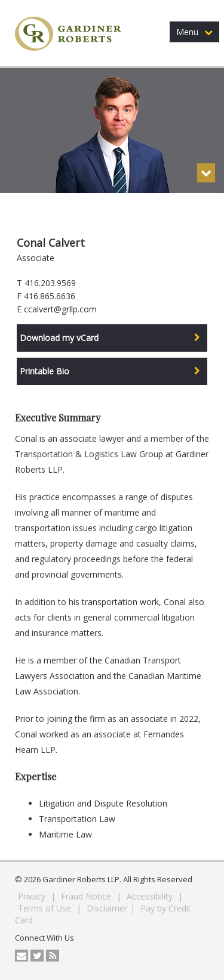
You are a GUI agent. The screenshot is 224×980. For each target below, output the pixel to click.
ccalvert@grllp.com (60, 309)
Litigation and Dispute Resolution (103, 803)
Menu (194, 32)
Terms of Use (46, 908)
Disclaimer (107, 908)
